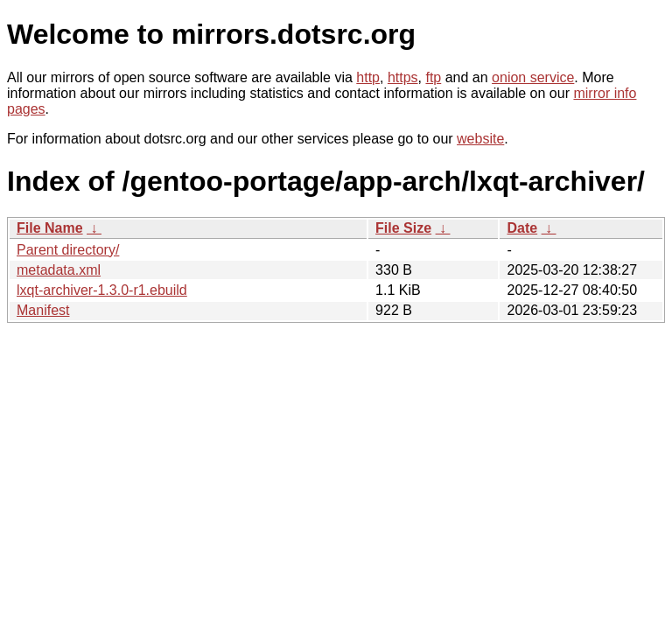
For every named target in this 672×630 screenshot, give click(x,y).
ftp (433, 77)
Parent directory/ (68, 250)
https (403, 77)
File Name (50, 228)
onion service (533, 77)
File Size (403, 228)
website (480, 139)
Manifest (43, 310)
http (368, 77)
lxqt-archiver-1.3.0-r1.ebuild (102, 290)
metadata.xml (59, 270)
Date (522, 228)
